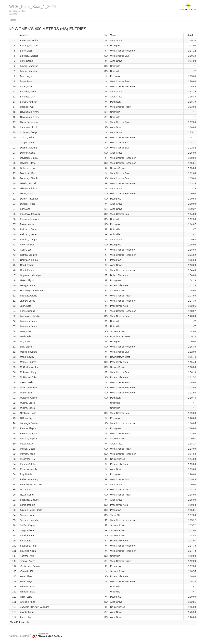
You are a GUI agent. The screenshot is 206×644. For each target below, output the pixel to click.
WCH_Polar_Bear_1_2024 (33, 7)
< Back (13, 20)
